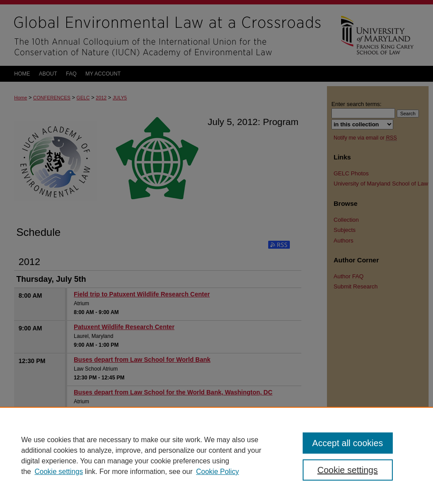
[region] (216, 455)
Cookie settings (59, 472)
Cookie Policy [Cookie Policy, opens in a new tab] (218, 472)
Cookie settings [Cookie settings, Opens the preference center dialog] (348, 470)
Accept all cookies (348, 443)
